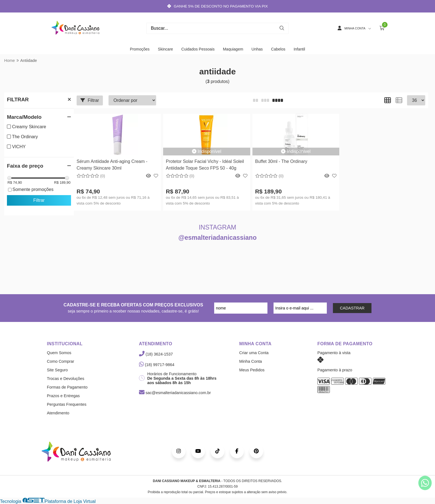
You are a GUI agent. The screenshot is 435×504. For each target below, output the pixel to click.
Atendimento (58, 413)
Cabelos (278, 49)
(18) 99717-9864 (157, 365)
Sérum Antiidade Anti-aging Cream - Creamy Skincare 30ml (112, 165)
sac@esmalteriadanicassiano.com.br (175, 393)
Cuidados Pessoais (198, 49)
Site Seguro (57, 370)
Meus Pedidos (252, 370)
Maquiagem (233, 49)
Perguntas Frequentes (67, 404)
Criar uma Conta (254, 353)
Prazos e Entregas (63, 396)
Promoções (140, 49)
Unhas (257, 49)
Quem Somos (59, 353)
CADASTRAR (352, 308)
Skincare (165, 49)
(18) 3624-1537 (156, 354)
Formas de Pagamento (67, 387)
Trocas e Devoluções (66, 379)
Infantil (299, 49)
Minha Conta (251, 361)
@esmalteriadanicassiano (217, 238)
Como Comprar (60, 361)
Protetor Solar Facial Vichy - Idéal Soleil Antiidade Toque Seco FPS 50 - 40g (205, 165)
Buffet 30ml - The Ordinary (281, 161)
